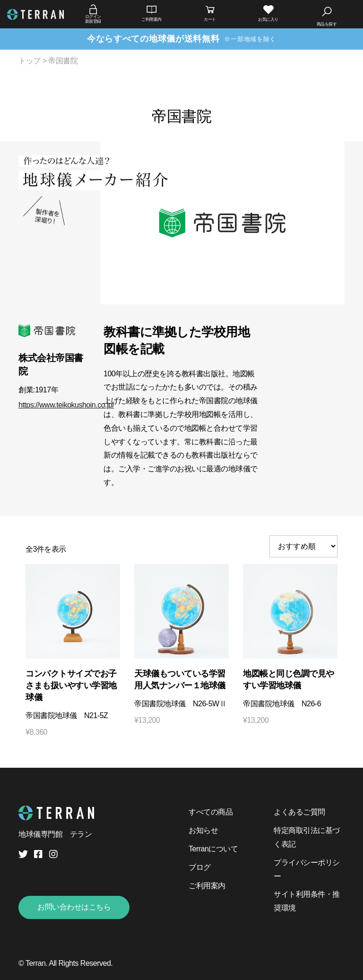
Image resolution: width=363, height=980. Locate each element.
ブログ (200, 867)
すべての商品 (211, 812)
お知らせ (203, 830)
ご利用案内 (207, 886)
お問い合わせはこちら (74, 907)
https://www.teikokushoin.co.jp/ (66, 405)
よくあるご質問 (299, 812)
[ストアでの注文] (303, 546)
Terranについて (213, 849)
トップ (30, 61)
